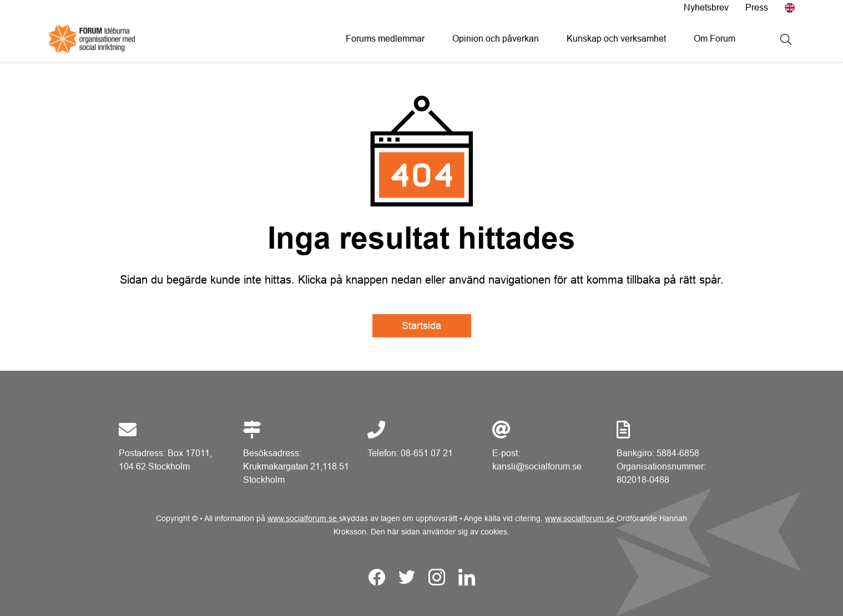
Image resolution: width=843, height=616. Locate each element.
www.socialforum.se (303, 518)
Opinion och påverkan (496, 39)
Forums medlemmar (385, 39)
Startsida (422, 326)
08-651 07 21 (427, 453)
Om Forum (715, 39)
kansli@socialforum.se (537, 466)
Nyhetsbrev (706, 7)
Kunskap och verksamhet (616, 39)
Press (757, 7)
